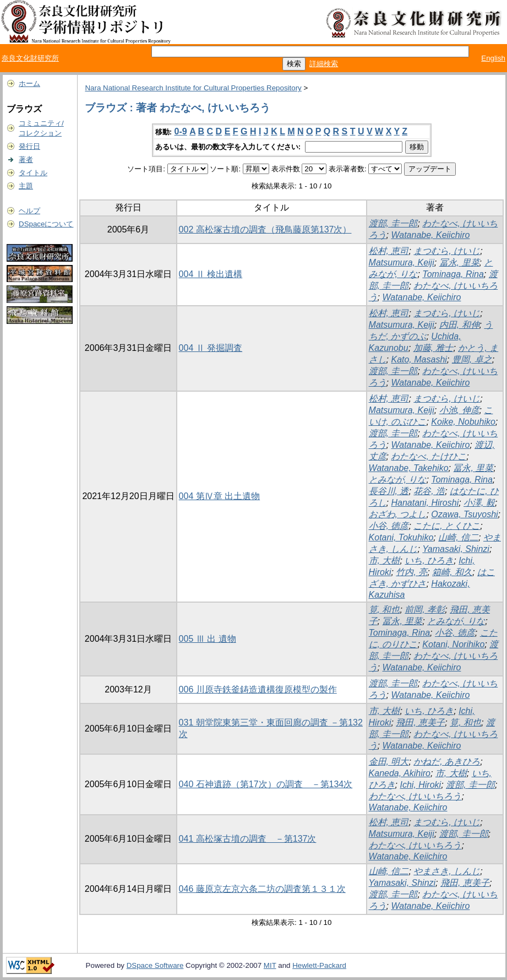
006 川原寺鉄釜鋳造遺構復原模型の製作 (258, 689)
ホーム (29, 83)
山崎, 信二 (458, 537)
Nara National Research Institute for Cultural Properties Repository (193, 88)
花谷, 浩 (429, 491)
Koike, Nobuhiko (463, 422)
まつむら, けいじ (447, 251)
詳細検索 (324, 64)
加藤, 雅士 (434, 348)
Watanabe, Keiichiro (430, 235)
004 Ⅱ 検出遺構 (211, 274)
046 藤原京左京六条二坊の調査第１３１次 (262, 889)
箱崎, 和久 (452, 572)
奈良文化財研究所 (30, 58)
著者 (26, 159)
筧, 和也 (385, 610)
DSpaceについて (46, 224)
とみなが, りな (398, 480)
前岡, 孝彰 (425, 610)
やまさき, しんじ (447, 871)
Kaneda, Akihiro (400, 773)
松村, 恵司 (389, 251)
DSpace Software (155, 965)
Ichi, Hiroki (420, 785)
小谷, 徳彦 (389, 526)
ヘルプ (29, 211)
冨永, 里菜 (459, 262)
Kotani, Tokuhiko (401, 537)
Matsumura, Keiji (402, 262)
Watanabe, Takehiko (409, 468)
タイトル (33, 173)
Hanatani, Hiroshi (425, 503)
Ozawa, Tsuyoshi (464, 514)
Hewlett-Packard (319, 965)
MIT (270, 965)
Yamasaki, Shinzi (456, 549)
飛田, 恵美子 (420, 722)
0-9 (181, 131)
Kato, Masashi (419, 359)
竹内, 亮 (411, 572)
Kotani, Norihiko (453, 644)
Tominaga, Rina (453, 274)
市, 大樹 (385, 561)
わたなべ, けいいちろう (415, 796)
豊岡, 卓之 (472, 359)
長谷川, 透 (389, 491)
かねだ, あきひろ (447, 762)
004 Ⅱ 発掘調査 (211, 348)
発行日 (29, 146)
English (493, 58)
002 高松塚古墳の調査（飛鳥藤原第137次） (265, 229)
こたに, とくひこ (447, 526)
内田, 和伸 (459, 325)
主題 (26, 186)
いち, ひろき (429, 561)
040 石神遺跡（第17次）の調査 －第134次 (266, 784)
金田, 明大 (389, 762)
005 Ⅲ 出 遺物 (208, 639)
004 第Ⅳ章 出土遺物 (220, 496)
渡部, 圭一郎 (393, 223)
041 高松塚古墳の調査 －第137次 (248, 839)
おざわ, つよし (398, 514)
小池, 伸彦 (459, 410)
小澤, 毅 (479, 503)
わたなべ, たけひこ (429, 456)
